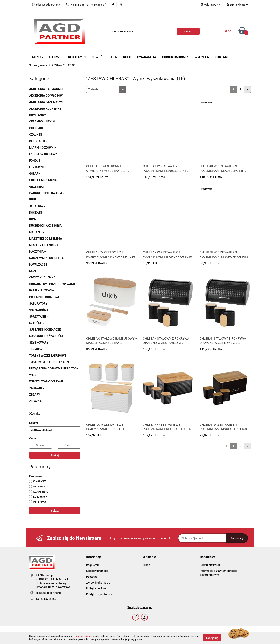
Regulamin (93, 565)
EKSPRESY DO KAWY (43, 154)
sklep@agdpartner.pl (49, 593)
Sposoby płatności (97, 571)
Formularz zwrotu (211, 565)
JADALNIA (37, 206)
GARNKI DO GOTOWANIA (47, 193)
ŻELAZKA (35, 401)
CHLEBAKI (36, 128)
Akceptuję (212, 638)
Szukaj (55, 455)
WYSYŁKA (202, 57)
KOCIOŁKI (36, 213)
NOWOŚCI (98, 57)
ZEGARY (35, 395)
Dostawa (91, 577)
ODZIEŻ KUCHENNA (42, 277)
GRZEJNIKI (36, 187)
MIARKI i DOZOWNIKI (43, 148)
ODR (114, 57)
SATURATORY (38, 304)
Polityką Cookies (83, 636)
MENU (38, 57)
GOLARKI (35, 174)
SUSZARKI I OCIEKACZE (45, 330)
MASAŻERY (37, 232)
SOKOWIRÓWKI (39, 310)
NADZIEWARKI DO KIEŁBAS (47, 258)
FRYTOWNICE (38, 167)
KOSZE (34, 219)
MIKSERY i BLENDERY (44, 245)
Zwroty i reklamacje (98, 583)
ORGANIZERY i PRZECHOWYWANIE (54, 284)
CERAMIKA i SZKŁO (43, 122)
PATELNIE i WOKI (42, 290)
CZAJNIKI (37, 135)
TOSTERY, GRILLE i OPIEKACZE (49, 362)
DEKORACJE (38, 141)
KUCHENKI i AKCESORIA (45, 226)
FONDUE (35, 161)
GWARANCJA (147, 57)
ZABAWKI (37, 388)
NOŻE (34, 271)
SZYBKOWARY (39, 343)
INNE (32, 199)
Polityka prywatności (99, 594)
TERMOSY (37, 349)
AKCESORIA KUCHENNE (46, 109)
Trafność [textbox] (93, 89)
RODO (127, 57)
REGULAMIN (77, 57)
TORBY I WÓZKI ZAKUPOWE (48, 356)
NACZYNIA (38, 252)
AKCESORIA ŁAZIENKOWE (46, 102)
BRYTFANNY (38, 115)
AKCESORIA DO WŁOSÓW (46, 96)
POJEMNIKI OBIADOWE (44, 297)
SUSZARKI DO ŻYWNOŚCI (46, 336)
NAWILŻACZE (38, 265)
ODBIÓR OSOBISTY (175, 57)
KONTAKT (222, 57)
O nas (146, 565)
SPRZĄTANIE (39, 317)
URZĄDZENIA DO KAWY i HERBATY (54, 368)
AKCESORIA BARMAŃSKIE (47, 89)
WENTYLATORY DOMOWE (46, 381)
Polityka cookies (96, 588)
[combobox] (106, 89)
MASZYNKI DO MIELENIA (47, 239)
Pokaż (55, 511)
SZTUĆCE (37, 323)
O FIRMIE (56, 57)
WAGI (34, 375)
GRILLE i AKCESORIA (43, 180)
